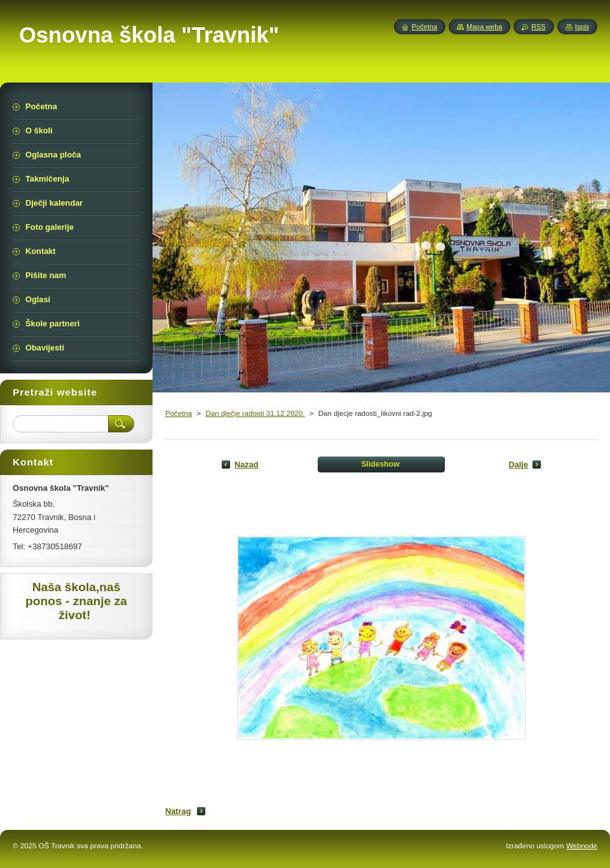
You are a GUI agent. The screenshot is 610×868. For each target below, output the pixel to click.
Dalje (518, 464)
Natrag (178, 811)
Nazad (247, 464)
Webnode (582, 846)
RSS (538, 27)
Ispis (582, 27)
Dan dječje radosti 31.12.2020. (255, 413)
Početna (179, 413)
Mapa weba (484, 27)
